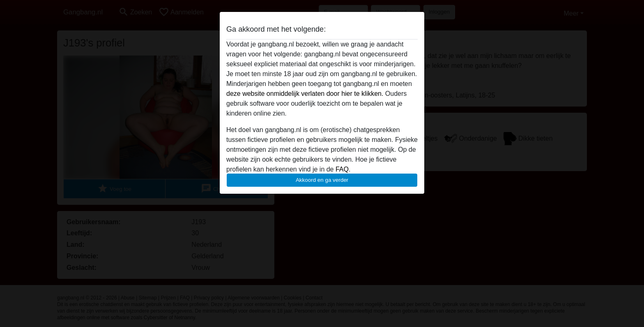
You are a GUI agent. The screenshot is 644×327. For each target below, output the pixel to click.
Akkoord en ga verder (322, 180)
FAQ (342, 169)
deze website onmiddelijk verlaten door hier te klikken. (305, 94)
